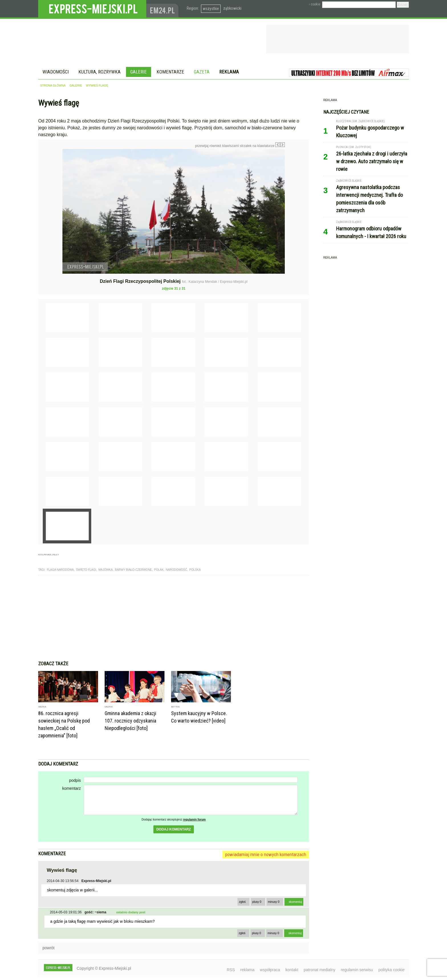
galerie (76, 86)
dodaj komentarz (173, 829)
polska (195, 570)
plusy (257, 902)
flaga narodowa (60, 570)
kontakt (292, 970)
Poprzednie (50, 204)
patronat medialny (319, 970)
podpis (75, 780)
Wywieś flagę (97, 86)
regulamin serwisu (357, 970)
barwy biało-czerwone (133, 570)
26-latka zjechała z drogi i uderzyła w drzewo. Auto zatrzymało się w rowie (372, 161)
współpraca (270, 970)
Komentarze (170, 72)
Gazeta (202, 72)
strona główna (53, 86)
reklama (247, 970)
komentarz (71, 788)
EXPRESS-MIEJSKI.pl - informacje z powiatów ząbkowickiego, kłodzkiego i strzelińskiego (92, 9)
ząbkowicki (232, 8)
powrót (48, 948)
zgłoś (242, 902)
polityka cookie (391, 970)
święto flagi (86, 570)
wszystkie (211, 9)
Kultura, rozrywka (99, 72)
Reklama (229, 72)
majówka (106, 570)
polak (159, 570)
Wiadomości (56, 72)
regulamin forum (194, 820)
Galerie (139, 72)
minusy (274, 902)
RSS (231, 970)
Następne (297, 189)
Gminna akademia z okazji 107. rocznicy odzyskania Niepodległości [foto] (130, 721)
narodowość (177, 570)
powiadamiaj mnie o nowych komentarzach (266, 854)
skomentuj (295, 902)
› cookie (315, 4)
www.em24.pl (164, 9)
